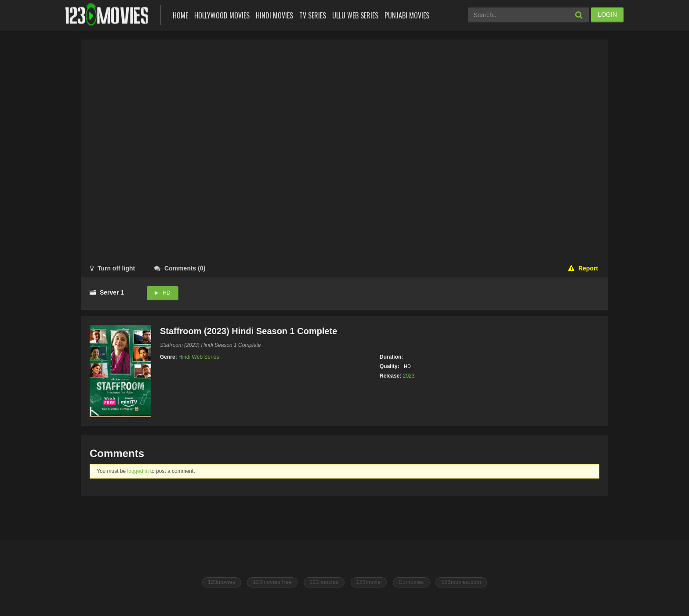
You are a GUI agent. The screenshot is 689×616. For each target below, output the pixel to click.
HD (166, 293)
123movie (369, 582)
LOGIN (607, 14)
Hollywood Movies (222, 15)
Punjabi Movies (407, 15)
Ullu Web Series (355, 15)
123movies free (272, 582)
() (180, 268)
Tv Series (313, 15)
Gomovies (411, 582)
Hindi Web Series (199, 357)
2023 (409, 376)
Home (180, 15)
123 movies (324, 582)
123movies (222, 582)
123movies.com (461, 582)
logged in (138, 471)
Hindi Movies (274, 15)
